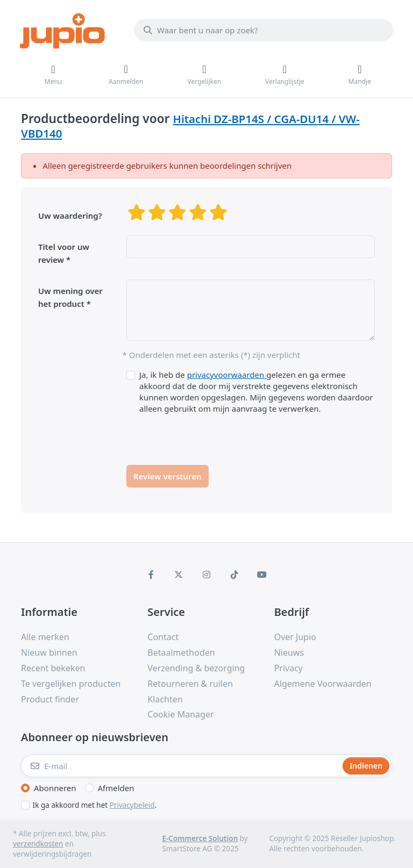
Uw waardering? (70, 216)
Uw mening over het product (70, 297)
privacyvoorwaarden (227, 375)
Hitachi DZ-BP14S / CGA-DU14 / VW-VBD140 (190, 126)
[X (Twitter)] (179, 575)
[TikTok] (234, 575)
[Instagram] (206, 575)
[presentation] (208, 435)
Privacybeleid (132, 805)
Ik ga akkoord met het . (95, 805)
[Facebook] (151, 575)
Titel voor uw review (64, 253)
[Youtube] (262, 575)
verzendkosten (38, 844)
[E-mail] (181, 766)
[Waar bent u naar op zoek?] (264, 30)
